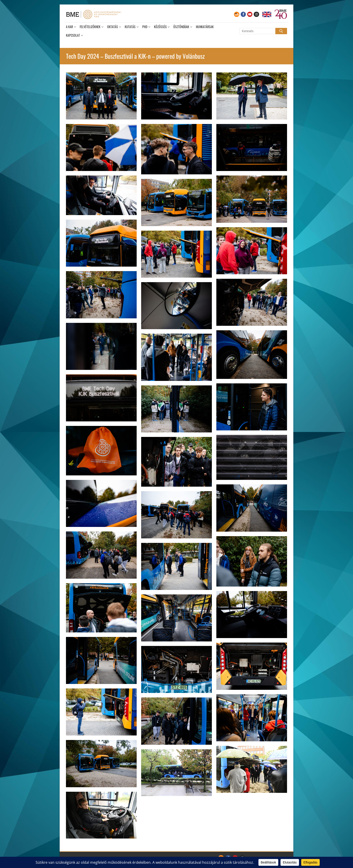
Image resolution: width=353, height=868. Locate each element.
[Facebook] (243, 14)
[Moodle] (236, 14)
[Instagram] (256, 14)
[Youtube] (250, 14)
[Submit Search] (281, 31)
